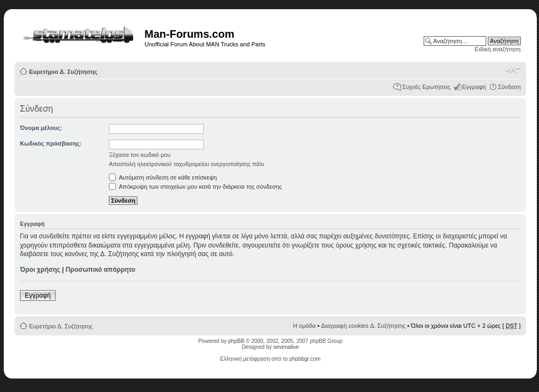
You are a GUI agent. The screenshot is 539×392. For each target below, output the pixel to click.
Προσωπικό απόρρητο (101, 270)
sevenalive (286, 347)
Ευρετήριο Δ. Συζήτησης (63, 72)
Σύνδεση (509, 87)
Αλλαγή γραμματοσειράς (513, 70)
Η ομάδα (305, 326)
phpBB (236, 341)
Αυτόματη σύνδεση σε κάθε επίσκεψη (163, 177)
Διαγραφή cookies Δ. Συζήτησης (364, 326)
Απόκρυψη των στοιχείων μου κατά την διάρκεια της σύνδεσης (195, 187)
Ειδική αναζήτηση (498, 49)
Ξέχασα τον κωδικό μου (140, 155)
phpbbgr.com (305, 359)
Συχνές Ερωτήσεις (426, 87)
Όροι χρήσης (40, 270)
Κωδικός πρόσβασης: (51, 143)
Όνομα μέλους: (41, 128)
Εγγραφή (474, 87)
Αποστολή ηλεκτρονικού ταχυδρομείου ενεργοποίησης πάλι (186, 164)
